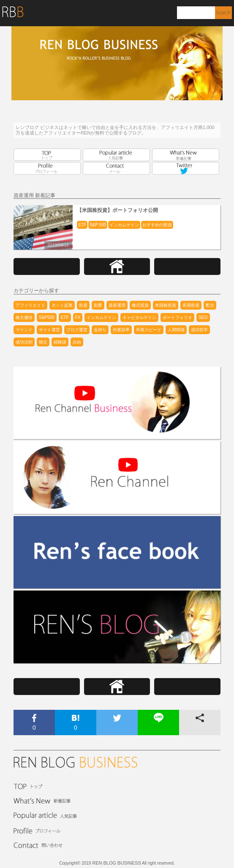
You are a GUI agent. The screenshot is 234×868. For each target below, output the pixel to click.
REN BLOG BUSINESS (117, 863)
